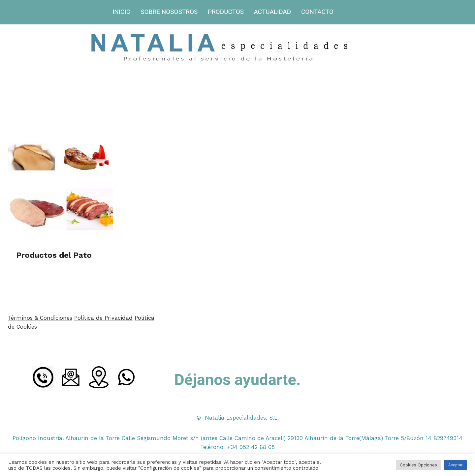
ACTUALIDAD (273, 12)
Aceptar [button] (456, 465)
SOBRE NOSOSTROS (169, 12)
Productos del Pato (54, 255)
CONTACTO (317, 12)
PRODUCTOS (226, 12)
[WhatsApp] (126, 377)
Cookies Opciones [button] (418, 465)
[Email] (71, 377)
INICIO (122, 12)
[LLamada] (43, 377)
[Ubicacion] (99, 377)
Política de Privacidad (103, 318)
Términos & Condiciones (40, 318)
